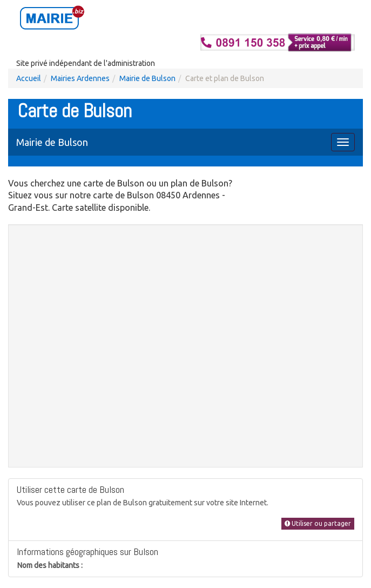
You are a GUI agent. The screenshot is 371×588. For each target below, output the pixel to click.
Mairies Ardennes (80, 78)
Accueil (29, 78)
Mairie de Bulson (147, 78)
